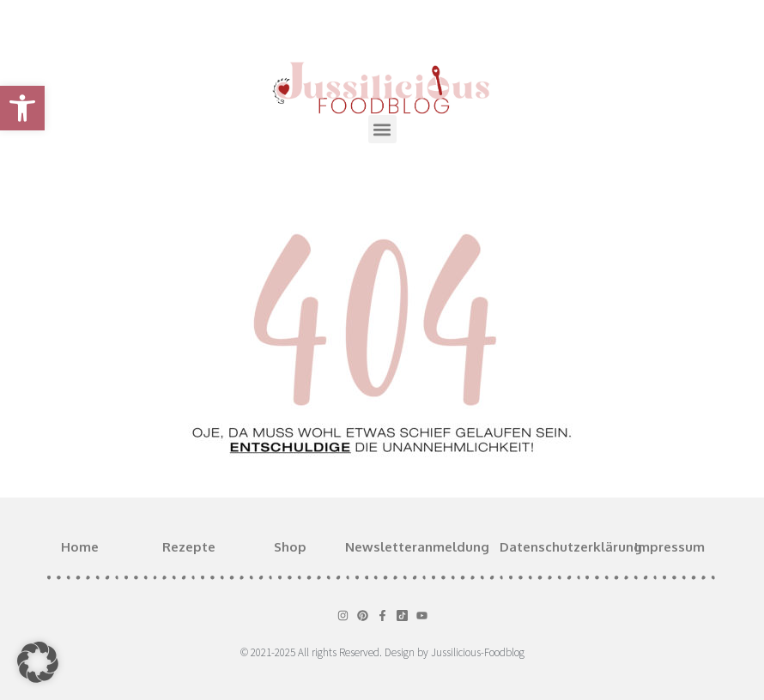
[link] (22, 108)
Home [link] (80, 547)
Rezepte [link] (189, 547)
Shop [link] (290, 547)
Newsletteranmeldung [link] (417, 547)
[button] (382, 129)
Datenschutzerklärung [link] (571, 547)
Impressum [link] (670, 547)
